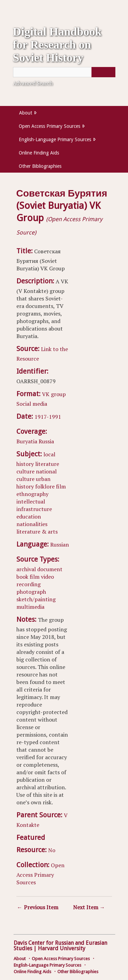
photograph (31, 592)
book (22, 577)
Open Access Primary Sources (49, 126)
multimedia (30, 607)
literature (47, 464)
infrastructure (34, 509)
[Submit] (103, 72)
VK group (54, 394)
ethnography (32, 494)
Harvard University (62, 948)
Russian (60, 545)
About (26, 113)
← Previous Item (38, 907)
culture (25, 471)
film (61, 486)
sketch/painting (36, 599)
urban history (33, 483)
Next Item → (89, 907)
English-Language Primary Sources (55, 139)
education (29, 516)
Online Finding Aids (39, 153)
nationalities (32, 524)
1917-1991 (48, 417)
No (52, 850)
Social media (32, 404)
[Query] (64, 72)
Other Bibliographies (40, 166)
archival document (39, 569)
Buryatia (27, 441)
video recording (35, 580)
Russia (46, 441)
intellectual (31, 501)
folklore (45, 486)
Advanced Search (33, 83)
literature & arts (37, 532)
